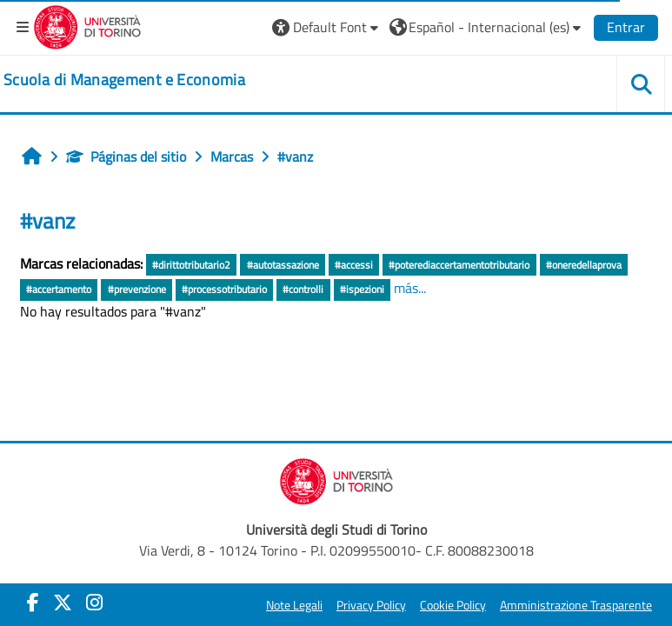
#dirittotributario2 (191, 265)
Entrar (626, 27)
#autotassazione (283, 265)
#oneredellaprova (584, 265)
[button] (327, 27)
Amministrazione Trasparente (576, 605)
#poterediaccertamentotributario (459, 265)
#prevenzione (137, 289)
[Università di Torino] (87, 25)
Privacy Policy (371, 605)
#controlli (303, 289)
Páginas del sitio (126, 156)
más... (410, 288)
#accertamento (59, 289)
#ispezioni (362, 289)
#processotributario (224, 289)
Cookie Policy (453, 605)
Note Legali (294, 605)
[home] (124, 80)
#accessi (354, 265)
